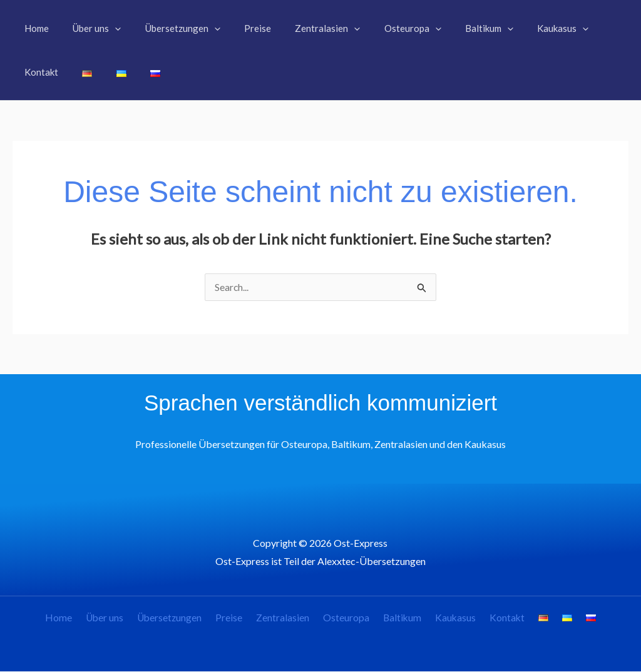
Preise (239, 619)
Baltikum (402, 619)
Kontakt (500, 619)
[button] (107, 28)
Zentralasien (289, 619)
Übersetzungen (182, 619)
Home (77, 619)
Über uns (120, 619)
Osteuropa (349, 619)
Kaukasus (452, 619)
